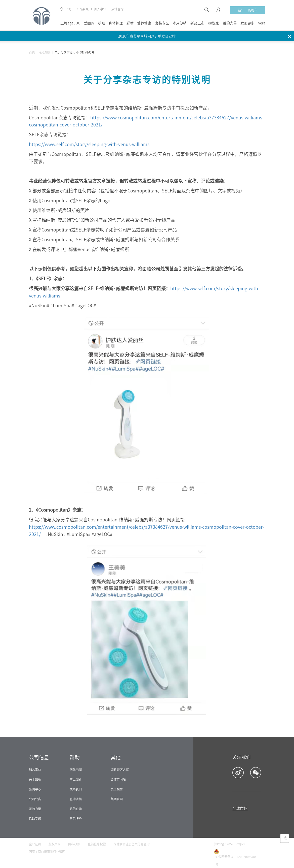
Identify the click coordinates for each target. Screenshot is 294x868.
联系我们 (76, 789)
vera (262, 23)
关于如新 (35, 779)
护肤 (102, 23)
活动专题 (35, 819)
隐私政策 (74, 844)
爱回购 (89, 23)
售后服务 (76, 819)
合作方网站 (118, 779)
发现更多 (247, 23)
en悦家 (214, 23)
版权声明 (55, 844)
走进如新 (45, 52)
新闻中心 (35, 789)
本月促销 (180, 23)
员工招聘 (117, 789)
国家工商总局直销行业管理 (47, 852)
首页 (32, 52)
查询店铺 (76, 799)
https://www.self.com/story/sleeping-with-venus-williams (89, 144)
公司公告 (35, 799)
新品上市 (197, 23)
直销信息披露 (97, 844)
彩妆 (130, 23)
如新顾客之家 (120, 770)
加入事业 (100, 9)
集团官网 (117, 799)
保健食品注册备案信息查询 (132, 844)
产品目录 (83, 9)
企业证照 (35, 844)
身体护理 (116, 23)
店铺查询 (117, 9)
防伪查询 (76, 809)
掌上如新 (76, 779)
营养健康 (144, 23)
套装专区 (162, 23)
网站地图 (76, 770)
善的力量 (230, 23)
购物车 (247, 10)
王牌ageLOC (70, 23)
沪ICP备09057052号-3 (229, 844)
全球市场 (240, 808)
